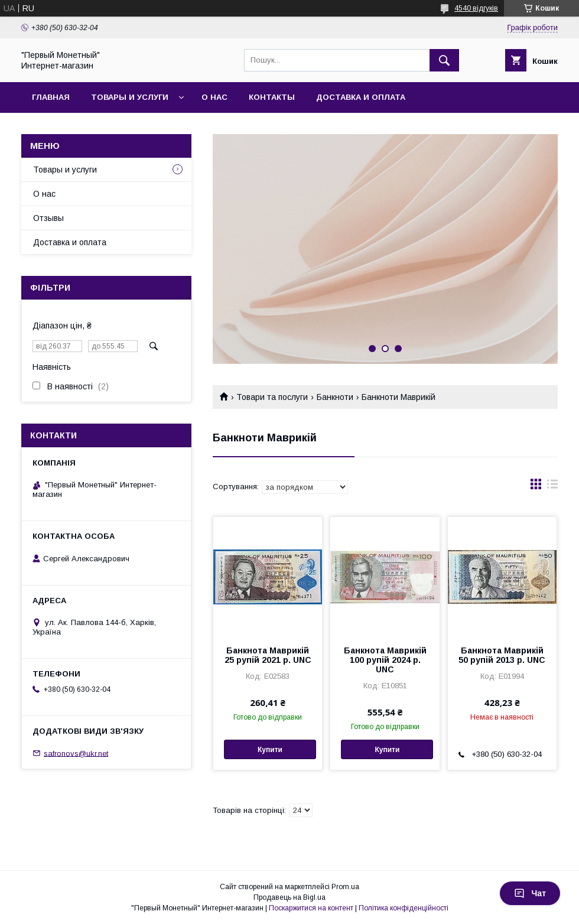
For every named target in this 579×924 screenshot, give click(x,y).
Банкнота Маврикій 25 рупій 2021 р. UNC (268, 655)
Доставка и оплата (361, 97)
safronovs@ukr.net (76, 753)
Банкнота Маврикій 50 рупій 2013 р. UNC (502, 655)
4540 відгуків (476, 8)
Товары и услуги (130, 97)
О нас (214, 97)
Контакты (272, 97)
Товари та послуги (272, 397)
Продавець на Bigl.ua (289, 897)
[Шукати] (444, 60)
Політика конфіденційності (404, 908)
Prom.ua (345, 887)
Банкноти (335, 397)
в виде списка (552, 487)
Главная (51, 97)
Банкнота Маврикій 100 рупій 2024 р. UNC (385, 660)
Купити (270, 750)
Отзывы (48, 218)
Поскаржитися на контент (311, 908)
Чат (530, 893)
